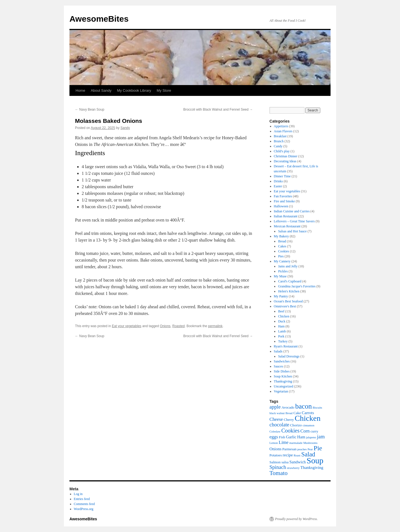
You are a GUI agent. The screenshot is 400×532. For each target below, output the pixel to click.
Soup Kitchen (283, 376)
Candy (278, 146)
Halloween (281, 206)
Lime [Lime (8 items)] (283, 442)
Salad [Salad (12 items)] (308, 454)
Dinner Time (282, 176)
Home (80, 90)
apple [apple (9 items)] (275, 407)
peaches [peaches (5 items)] (302, 449)
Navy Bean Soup (90, 110)
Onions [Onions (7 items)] (275, 449)
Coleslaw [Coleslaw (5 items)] (275, 432)
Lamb (282, 331)
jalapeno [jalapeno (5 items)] (311, 437)
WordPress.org (84, 509)
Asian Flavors (283, 131)
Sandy (125, 128)
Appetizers (281, 126)
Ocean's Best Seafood (288, 301)
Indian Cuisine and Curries (292, 211)
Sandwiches (282, 361)
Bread (282, 241)
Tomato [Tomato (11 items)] (278, 473)
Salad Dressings (289, 356)
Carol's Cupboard (290, 281)
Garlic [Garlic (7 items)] (291, 437)
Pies (281, 256)
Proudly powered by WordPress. (296, 519)
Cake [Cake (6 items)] (297, 413)
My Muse (280, 276)
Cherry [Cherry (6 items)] (289, 420)
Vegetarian (281, 391)
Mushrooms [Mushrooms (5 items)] (310, 443)
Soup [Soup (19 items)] (315, 461)
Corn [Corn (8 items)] (305, 431)
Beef (281, 311)
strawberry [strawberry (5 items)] (293, 468)
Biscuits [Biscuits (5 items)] (317, 408)
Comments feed (84, 504)
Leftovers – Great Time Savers (294, 221)
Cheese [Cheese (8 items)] (276, 419)
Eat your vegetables (127, 326)
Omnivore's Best (285, 306)
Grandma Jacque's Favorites (297, 286)
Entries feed (82, 499)
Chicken (284, 316)
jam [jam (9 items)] (321, 437)
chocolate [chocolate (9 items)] (279, 425)
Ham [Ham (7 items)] (301, 437)
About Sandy (101, 90)
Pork (281, 336)
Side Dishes (282, 371)
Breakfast (280, 136)
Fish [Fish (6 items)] (282, 437)
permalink (215, 326)
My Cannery (282, 261)
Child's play (282, 151)
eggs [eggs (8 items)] (274, 437)
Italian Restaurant (286, 216)
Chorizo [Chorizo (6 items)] (296, 425)
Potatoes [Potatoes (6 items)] (276, 455)
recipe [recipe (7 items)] (288, 455)
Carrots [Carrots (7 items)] (308, 413)
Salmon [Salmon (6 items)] (275, 462)
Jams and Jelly (288, 266)
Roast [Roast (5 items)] (297, 455)
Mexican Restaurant (287, 226)
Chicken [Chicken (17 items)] (308, 418)
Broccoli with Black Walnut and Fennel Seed (218, 110)
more (175, 144)
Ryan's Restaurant (286, 346)
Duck (282, 321)
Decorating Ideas (285, 161)
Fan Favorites (283, 196)
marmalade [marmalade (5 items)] (296, 443)
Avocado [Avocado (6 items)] (288, 407)
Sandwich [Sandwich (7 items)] (298, 462)
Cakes (282, 246)
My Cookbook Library (134, 90)
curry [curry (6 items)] (314, 431)
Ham (281, 326)
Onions (165, 326)
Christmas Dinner (286, 156)
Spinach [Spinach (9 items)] (278, 467)
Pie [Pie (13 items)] (318, 448)
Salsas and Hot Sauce (292, 231)
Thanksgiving (283, 381)
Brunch (279, 141)
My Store (164, 90)
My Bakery (281, 236)
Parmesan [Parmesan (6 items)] (289, 449)
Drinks (278, 181)
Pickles (283, 271)
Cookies (283, 251)
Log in (78, 494)
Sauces (278, 366)
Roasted (178, 326)
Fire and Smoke (284, 201)
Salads (278, 351)
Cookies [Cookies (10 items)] (291, 431)
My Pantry (281, 296)
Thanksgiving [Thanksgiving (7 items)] (312, 468)
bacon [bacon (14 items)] (304, 406)
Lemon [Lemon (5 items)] (274, 443)
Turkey (283, 341)
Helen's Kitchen (289, 291)
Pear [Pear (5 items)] (310, 449)
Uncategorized (284, 386)
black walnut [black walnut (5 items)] (277, 413)
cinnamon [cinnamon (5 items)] (308, 425)
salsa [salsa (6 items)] (285, 462)
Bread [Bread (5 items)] (289, 413)
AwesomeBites (99, 19)
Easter (278, 186)
